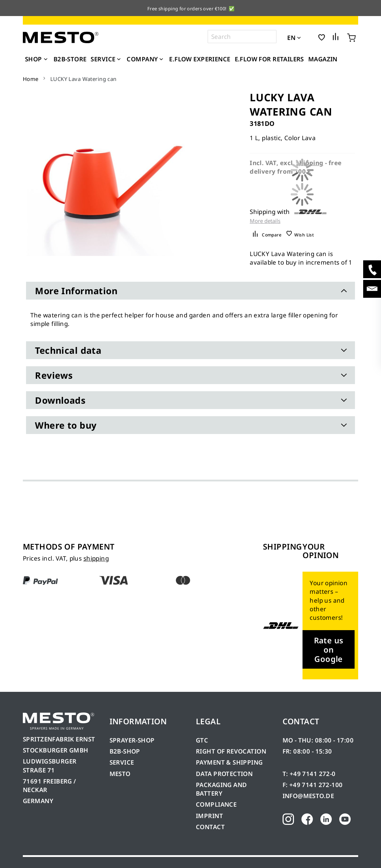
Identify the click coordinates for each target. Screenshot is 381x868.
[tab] (190, 291)
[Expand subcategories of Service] (119, 60)
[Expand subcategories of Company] (161, 60)
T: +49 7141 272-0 (309, 774)
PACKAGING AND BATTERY (221, 789)
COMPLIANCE (216, 804)
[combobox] (242, 37)
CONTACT (210, 827)
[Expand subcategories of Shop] (46, 60)
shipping (96, 558)
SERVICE (122, 762)
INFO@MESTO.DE (308, 796)
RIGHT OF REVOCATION (231, 751)
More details (265, 221)
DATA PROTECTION (224, 774)
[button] (309, 37)
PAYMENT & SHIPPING (229, 762)
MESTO (120, 774)
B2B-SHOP (125, 751)
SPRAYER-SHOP (132, 740)
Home (31, 79)
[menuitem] (37, 59)
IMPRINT (209, 816)
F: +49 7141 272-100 (313, 785)
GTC (202, 740)
